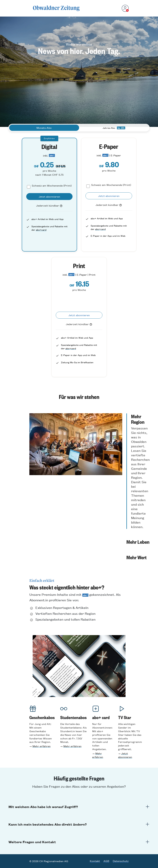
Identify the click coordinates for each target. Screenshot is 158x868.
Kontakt (95, 861)
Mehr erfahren (42, 746)
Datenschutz (121, 861)
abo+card (41, 230)
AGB (106, 861)
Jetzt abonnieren (125, 755)
